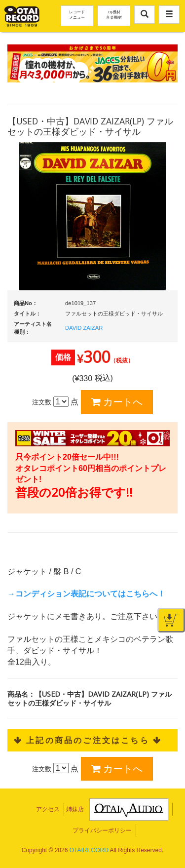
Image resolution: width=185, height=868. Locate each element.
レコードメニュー (77, 14)
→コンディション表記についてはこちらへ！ (86, 594)
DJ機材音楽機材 (114, 14)
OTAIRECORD (89, 850)
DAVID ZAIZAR (84, 328)
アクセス (48, 809)
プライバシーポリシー (102, 830)
